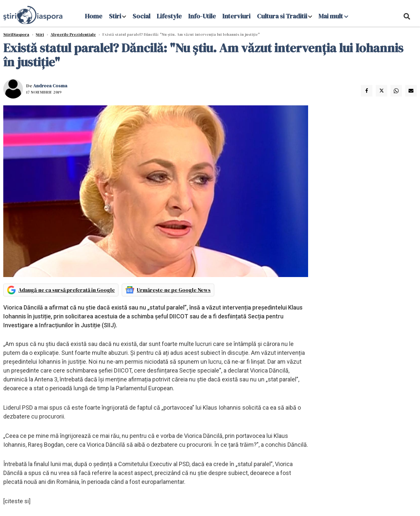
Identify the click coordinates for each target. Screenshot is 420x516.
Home (94, 16)
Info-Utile (202, 16)
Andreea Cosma (50, 86)
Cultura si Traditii (282, 16)
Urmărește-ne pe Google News (174, 290)
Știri (40, 34)
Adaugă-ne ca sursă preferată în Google (67, 290)
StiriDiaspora (16, 34)
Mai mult (333, 16)
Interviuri (236, 16)
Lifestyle (169, 16)
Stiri (115, 16)
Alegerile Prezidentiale (73, 34)
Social (141, 16)
